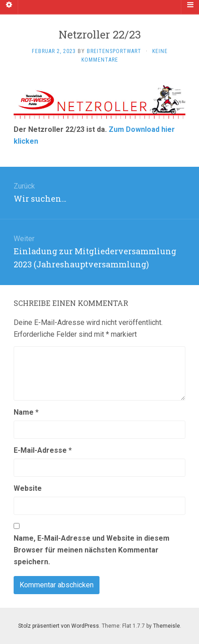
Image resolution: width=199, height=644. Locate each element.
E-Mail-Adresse (43, 450)
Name (26, 412)
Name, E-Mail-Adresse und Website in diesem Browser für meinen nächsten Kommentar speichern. (92, 550)
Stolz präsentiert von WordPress (59, 626)
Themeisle (167, 626)
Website (28, 488)
